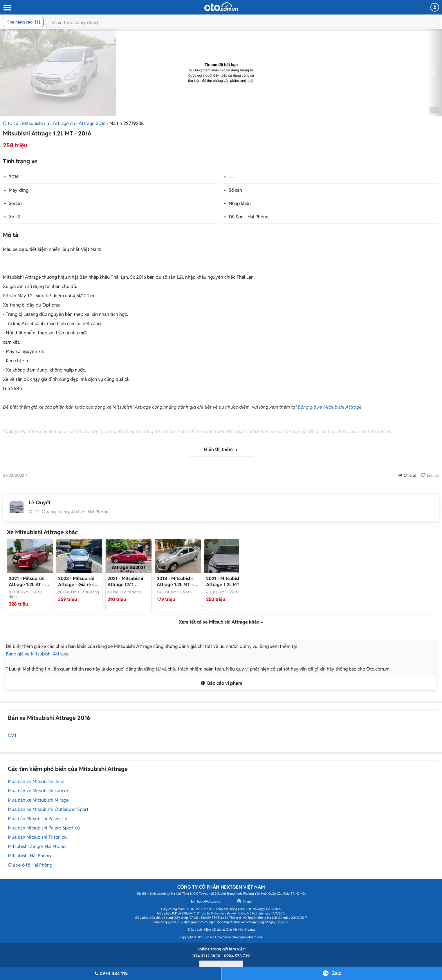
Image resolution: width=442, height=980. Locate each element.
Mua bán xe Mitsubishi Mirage (38, 800)
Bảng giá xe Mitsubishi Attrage (330, 407)
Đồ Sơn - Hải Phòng (249, 217)
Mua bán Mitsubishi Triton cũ (37, 837)
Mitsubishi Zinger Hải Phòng (37, 846)
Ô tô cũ (11, 123)
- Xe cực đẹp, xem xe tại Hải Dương (30, 582)
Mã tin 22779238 (127, 123)
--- (231, 177)
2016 (14, 177)
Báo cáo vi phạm (221, 683)
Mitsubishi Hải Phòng (29, 856)
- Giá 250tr (224, 582)
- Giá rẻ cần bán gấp (79, 582)
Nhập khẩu (240, 203)
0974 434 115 (110, 973)
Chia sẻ (407, 475)
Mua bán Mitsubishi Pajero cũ (38, 819)
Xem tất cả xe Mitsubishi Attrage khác (219, 622)
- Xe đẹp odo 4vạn (126, 582)
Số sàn (235, 190)
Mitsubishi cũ (36, 123)
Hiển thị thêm (219, 449)
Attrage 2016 (92, 123)
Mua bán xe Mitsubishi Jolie (36, 781)
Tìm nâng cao (24, 22)
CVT (12, 735)
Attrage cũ (64, 123)
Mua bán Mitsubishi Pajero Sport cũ (44, 828)
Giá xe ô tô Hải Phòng (30, 865)
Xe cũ (15, 217)
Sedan (15, 203)
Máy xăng (19, 190)
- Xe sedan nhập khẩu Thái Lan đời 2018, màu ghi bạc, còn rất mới (177, 582)
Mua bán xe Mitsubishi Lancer (38, 791)
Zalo (337, 973)
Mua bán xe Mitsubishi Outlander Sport (48, 809)
